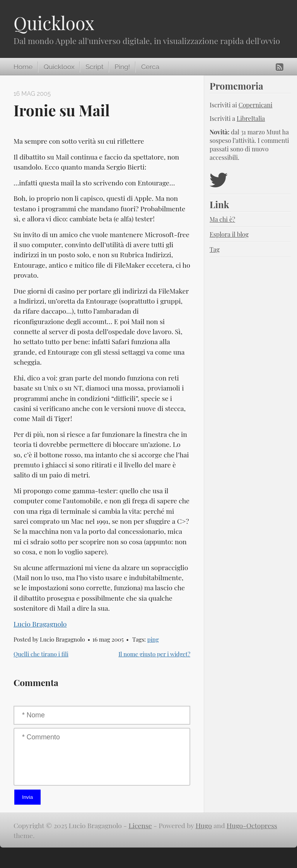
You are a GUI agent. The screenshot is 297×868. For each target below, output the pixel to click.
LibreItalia (251, 118)
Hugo (204, 825)
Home (23, 67)
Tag (215, 249)
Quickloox (54, 23)
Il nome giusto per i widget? (154, 654)
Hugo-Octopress (252, 825)
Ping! (122, 67)
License (140, 825)
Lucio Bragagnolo (40, 624)
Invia (27, 797)
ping (153, 639)
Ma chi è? (222, 219)
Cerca (150, 67)
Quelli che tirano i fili (41, 654)
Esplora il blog (229, 234)
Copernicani (256, 105)
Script (94, 67)
